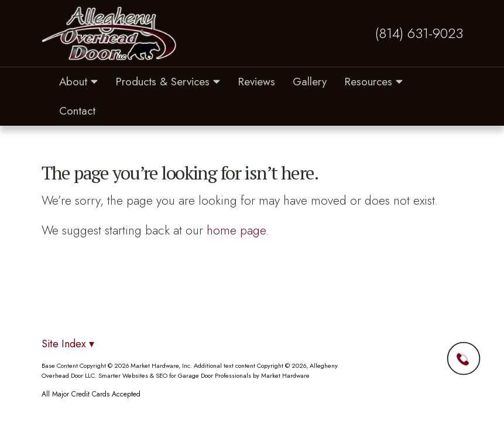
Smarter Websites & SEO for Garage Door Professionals (175, 375)
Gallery (310, 82)
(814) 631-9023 (419, 33)
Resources (373, 82)
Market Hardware (285, 375)
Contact (77, 111)
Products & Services (168, 82)
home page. (238, 230)
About (78, 82)
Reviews (256, 82)
